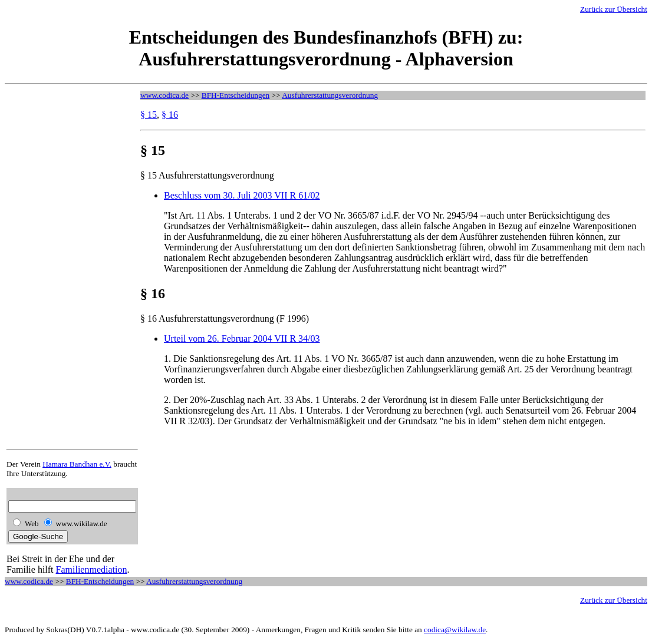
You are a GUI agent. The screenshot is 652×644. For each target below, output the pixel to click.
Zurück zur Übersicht (614, 9)
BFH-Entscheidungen (236, 95)
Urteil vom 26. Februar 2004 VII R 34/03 (242, 338)
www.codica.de (164, 95)
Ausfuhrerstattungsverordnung (330, 95)
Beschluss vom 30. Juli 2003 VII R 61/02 (242, 195)
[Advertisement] (54, 267)
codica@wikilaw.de (455, 630)
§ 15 (149, 115)
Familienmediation (92, 569)
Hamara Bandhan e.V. (77, 464)
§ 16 (170, 115)
